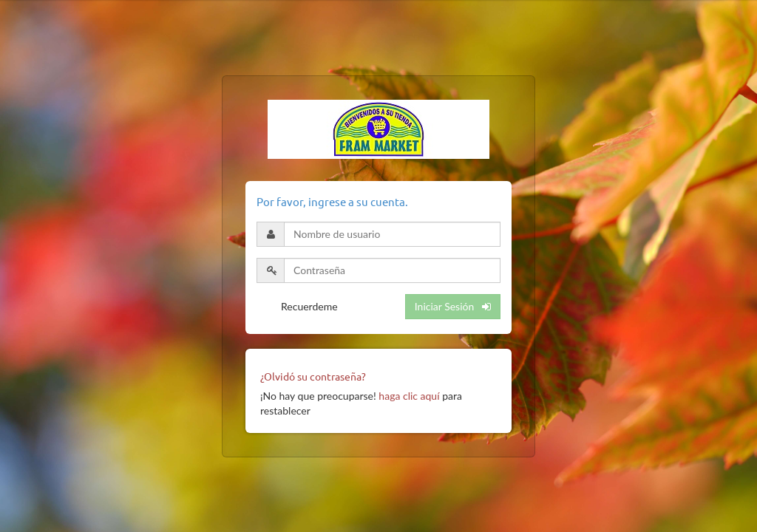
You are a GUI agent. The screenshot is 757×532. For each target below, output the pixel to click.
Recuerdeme (309, 306)
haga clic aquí (409, 396)
